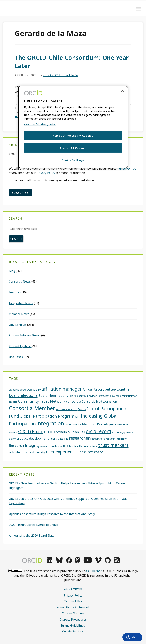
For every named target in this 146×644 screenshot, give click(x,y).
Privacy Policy (46, 173)
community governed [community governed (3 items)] (109, 396)
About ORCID (73, 589)
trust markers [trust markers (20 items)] (113, 445)
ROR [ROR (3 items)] (66, 446)
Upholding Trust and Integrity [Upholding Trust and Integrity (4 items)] (27, 452)
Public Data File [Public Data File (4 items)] (59, 439)
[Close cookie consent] (122, 91)
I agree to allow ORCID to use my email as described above (51, 180)
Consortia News (20, 281)
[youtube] (88, 562)
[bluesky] (59, 562)
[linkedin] (50, 562)
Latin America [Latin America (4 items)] (73, 424)
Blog (12, 271)
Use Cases (16, 357)
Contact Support (73, 613)
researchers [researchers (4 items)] (98, 439)
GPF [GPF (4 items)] (78, 417)
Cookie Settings (73, 631)
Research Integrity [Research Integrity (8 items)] (24, 445)
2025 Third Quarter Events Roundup (34, 525)
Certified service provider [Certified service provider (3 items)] (83, 396)
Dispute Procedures (73, 619)
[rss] (117, 562)
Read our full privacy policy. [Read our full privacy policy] (40, 124)
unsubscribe (128, 168)
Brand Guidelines (73, 625)
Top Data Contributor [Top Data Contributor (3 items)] (80, 446)
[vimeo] (98, 562)
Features (15, 292)
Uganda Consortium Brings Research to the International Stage (52, 514)
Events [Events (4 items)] (82, 409)
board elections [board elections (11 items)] (23, 395)
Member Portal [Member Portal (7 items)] (94, 424)
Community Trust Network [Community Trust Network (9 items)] (42, 401)
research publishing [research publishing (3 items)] (51, 446)
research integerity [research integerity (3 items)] (116, 439)
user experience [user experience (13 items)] (61, 452)
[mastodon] (78, 562)
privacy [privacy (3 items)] (120, 432)
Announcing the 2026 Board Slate (32, 536)
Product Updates (20, 346)
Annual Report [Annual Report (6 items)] (93, 389)
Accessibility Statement (73, 607)
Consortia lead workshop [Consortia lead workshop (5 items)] (99, 402)
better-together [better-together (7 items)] (118, 389)
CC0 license (94, 571)
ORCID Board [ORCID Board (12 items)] (31, 431)
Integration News (21, 303)
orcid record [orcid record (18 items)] (98, 431)
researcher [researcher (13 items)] (79, 438)
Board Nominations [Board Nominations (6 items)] (53, 395)
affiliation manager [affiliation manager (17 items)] (62, 389)
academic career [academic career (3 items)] (18, 390)
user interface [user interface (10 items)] (90, 452)
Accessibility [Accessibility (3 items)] (34, 390)
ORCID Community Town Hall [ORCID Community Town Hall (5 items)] (65, 432)
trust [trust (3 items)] (95, 446)
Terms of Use (73, 601)
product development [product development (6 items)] (33, 438)
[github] (108, 562)
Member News (19, 314)
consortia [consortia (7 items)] (73, 401)
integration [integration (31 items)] (50, 423)
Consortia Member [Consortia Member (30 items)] (32, 408)
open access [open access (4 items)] (115, 424)
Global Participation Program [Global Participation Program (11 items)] (47, 416)
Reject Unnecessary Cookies (73, 136)
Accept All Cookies (73, 148)
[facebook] (69, 562)
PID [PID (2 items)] (113, 432)
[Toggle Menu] (139, 9)
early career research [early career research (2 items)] (66, 409)
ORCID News (18, 325)
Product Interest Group (25, 335)
